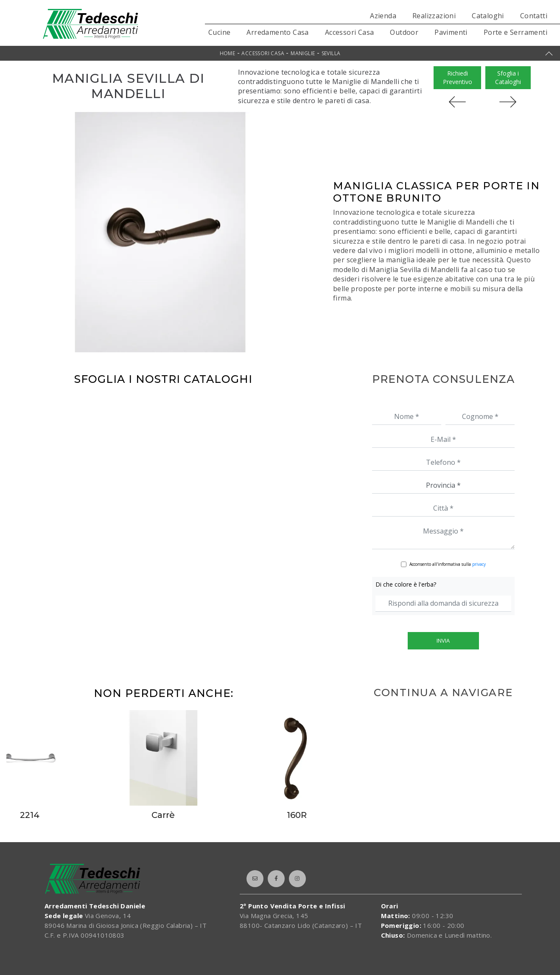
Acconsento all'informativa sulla (448, 564)
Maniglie (303, 53)
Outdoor (404, 32)
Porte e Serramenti (515, 32)
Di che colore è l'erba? (406, 584)
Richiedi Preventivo (458, 77)
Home (228, 53)
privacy (479, 564)
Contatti (534, 16)
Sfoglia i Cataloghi (508, 77)
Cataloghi (488, 16)
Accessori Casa (350, 32)
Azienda (383, 16)
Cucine (219, 32)
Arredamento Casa (277, 32)
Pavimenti (451, 32)
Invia (443, 641)
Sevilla (331, 53)
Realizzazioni (434, 16)
